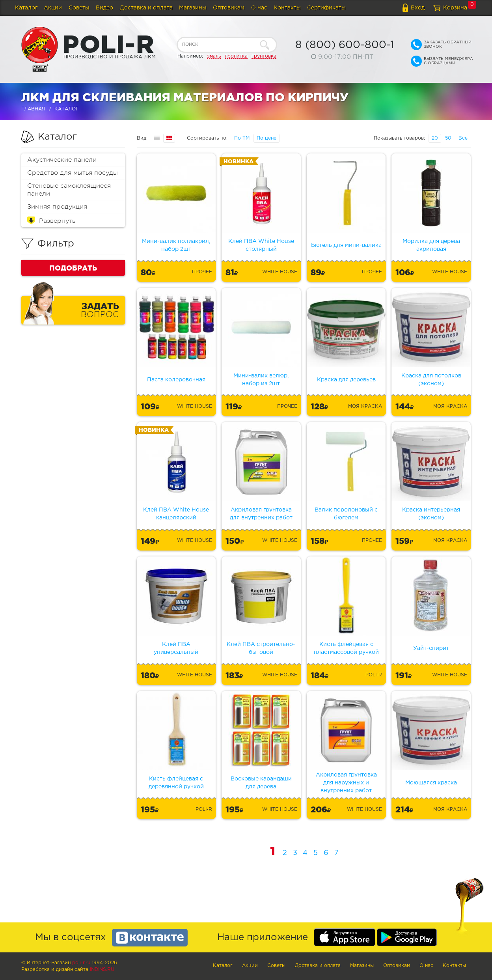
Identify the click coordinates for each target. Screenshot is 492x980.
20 (435, 138)
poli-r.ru (81, 963)
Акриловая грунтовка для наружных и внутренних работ (346, 783)
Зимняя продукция (57, 207)
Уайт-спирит (431, 648)
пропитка (236, 56)
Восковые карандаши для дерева (261, 783)
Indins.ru (102, 970)
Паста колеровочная (176, 380)
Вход (418, 8)
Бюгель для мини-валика (346, 245)
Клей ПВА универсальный (176, 648)
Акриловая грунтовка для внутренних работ (261, 514)
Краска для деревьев (346, 380)
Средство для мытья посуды (73, 173)
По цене (266, 138)
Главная (33, 109)
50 (448, 138)
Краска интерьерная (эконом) (431, 514)
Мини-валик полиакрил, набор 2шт (176, 245)
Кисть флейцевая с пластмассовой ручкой (346, 648)
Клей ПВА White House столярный (261, 245)
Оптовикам (229, 8)
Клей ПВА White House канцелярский (176, 514)
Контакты (287, 8)
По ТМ (242, 138)
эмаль (214, 56)
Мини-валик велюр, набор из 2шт (261, 380)
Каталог (26, 8)
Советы (79, 8)
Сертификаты (326, 8)
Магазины (193, 8)
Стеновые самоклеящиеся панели (69, 190)
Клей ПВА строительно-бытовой (261, 648)
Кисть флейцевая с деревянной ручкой (176, 783)
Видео (104, 8)
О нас (259, 8)
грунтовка (264, 56)
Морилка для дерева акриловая (431, 245)
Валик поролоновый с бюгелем (346, 514)
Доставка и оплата (146, 8)
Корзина (455, 8)
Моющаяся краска (431, 783)
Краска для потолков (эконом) (431, 380)
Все (463, 138)
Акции (53, 8)
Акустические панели (62, 160)
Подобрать (73, 268)
